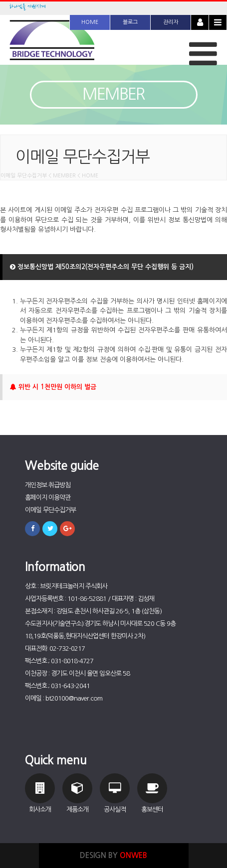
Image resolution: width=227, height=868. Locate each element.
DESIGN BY (113, 855)
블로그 (130, 22)
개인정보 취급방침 (48, 485)
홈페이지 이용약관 (48, 498)
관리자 (171, 22)
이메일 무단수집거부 (50, 510)
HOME (90, 22)
